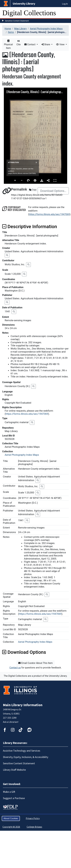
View (61, 44)
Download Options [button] (24, 652)
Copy (33, 190)
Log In (65, 4)
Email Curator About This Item (35, 663)
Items (11, 32)
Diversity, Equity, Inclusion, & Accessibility (26, 757)
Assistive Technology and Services (22, 751)
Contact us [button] (15, 668)
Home (8, 29)
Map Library (20, 29)
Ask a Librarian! (11, 722)
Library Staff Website (14, 770)
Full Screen (55, 180)
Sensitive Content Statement (17, 21)
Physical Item (8, 45)
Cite (19, 43)
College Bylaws (34, 827)
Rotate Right (28, 180)
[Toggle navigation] (67, 13)
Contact (30, 44)
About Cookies (11, 818)
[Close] (36, 163)
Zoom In (15, 180)
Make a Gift (9, 792)
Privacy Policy (33, 818)
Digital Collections (29, 13)
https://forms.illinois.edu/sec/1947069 (49, 214)
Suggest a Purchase (14, 798)
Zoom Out (22, 180)
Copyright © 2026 (11, 827)
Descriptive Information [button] (30, 227)
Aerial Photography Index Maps (46, 29)
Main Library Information (23, 705)
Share (46, 44)
